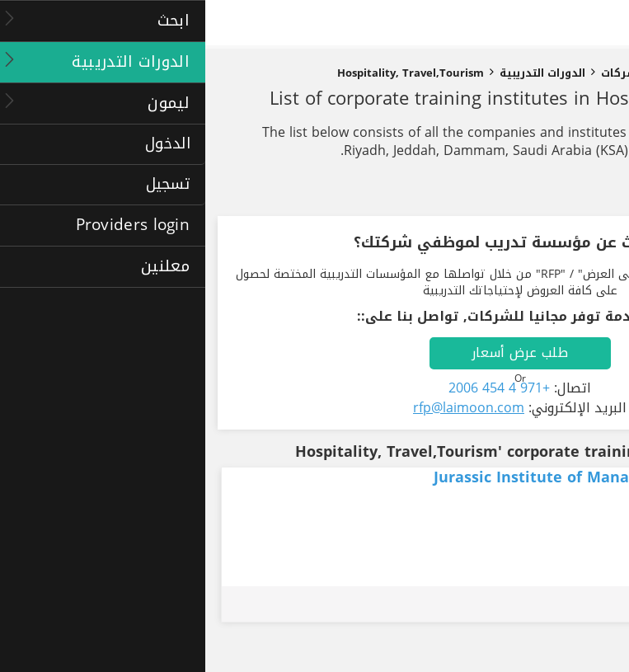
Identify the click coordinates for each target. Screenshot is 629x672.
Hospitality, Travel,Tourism (205, 73)
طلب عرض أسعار (314, 352)
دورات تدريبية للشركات (455, 73)
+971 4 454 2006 (294, 388)
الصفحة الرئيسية (574, 73)
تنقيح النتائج (564, 192)
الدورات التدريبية (337, 73)
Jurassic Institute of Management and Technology (416, 477)
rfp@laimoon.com (263, 408)
